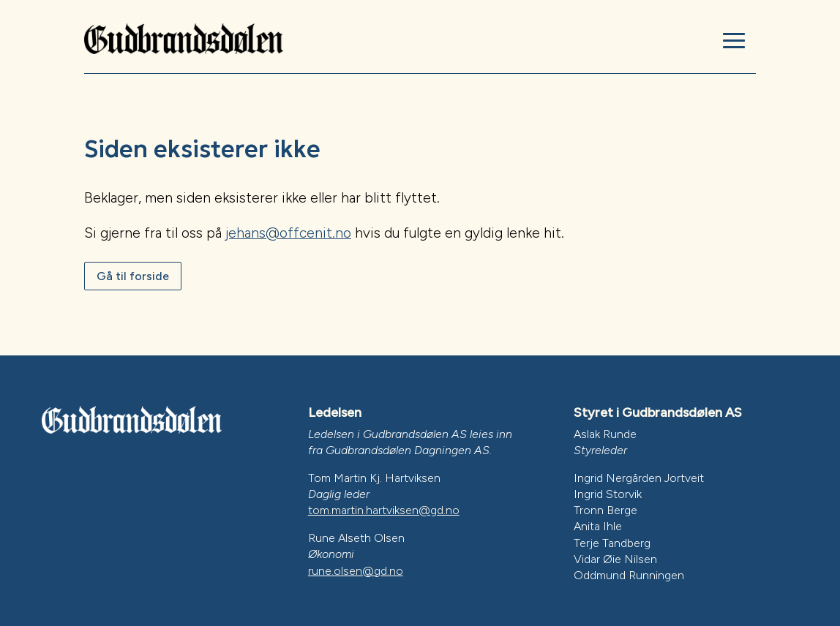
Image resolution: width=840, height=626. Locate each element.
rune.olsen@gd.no (356, 571)
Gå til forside (133, 276)
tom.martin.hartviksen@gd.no (384, 510)
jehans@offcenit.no (288, 233)
